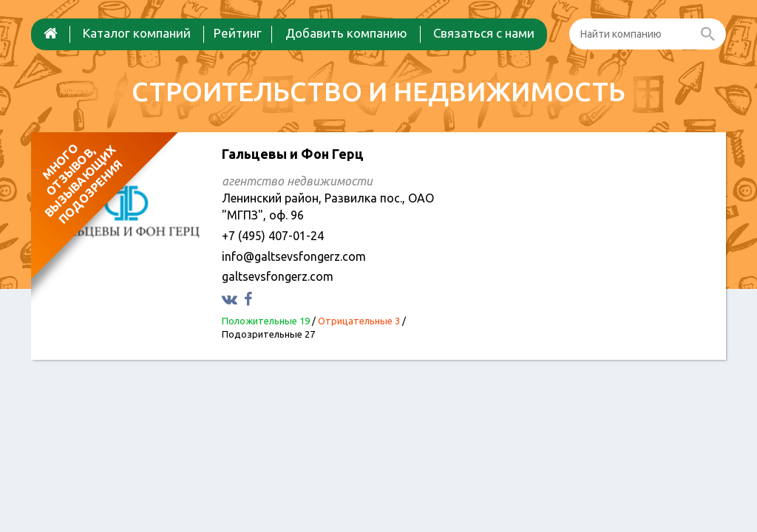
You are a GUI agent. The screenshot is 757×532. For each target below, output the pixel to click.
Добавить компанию (346, 33)
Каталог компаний (137, 33)
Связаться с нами (484, 33)
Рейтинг (238, 33)
